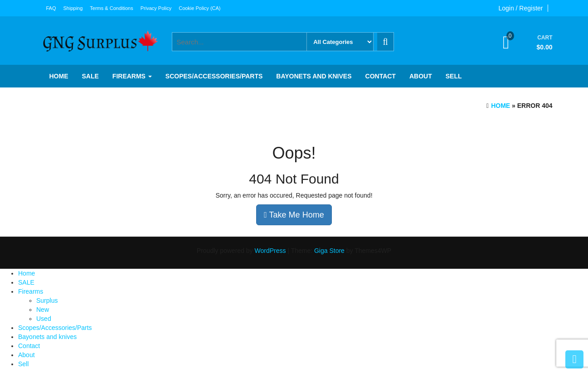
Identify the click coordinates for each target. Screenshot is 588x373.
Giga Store (329, 251)
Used (44, 319)
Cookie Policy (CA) (199, 8)
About (421, 76)
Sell (454, 76)
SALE (90, 76)
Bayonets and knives (314, 76)
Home (59, 76)
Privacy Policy (156, 8)
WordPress (270, 251)
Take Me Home (294, 215)
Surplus (47, 300)
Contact (381, 76)
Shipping (73, 8)
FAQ (51, 8)
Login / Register (520, 8)
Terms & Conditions (111, 8)
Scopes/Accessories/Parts (214, 76)
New (43, 310)
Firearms (132, 76)
